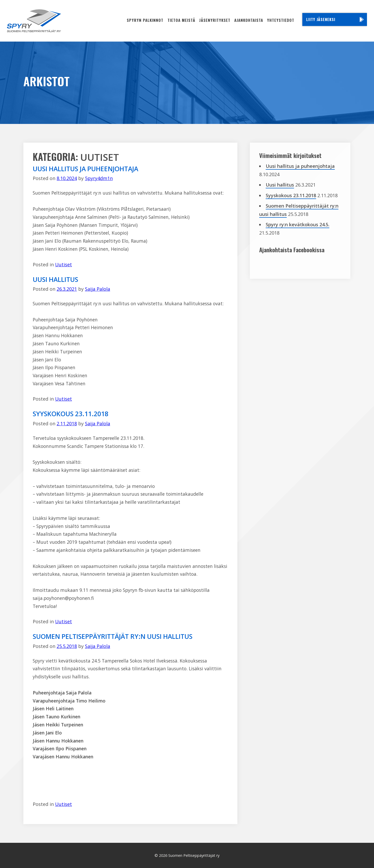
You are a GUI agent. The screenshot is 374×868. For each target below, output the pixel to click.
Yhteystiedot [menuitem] (281, 20)
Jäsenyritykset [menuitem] (215, 20)
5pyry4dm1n (99, 178)
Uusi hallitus (55, 279)
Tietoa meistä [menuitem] (181, 20)
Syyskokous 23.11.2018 (71, 414)
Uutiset (64, 264)
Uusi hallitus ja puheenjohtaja (85, 169)
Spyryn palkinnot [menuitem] (145, 20)
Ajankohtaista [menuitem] (249, 20)
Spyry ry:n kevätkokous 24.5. (298, 224)
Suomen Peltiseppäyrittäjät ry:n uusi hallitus (113, 636)
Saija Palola (98, 289)
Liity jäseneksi (321, 19)
